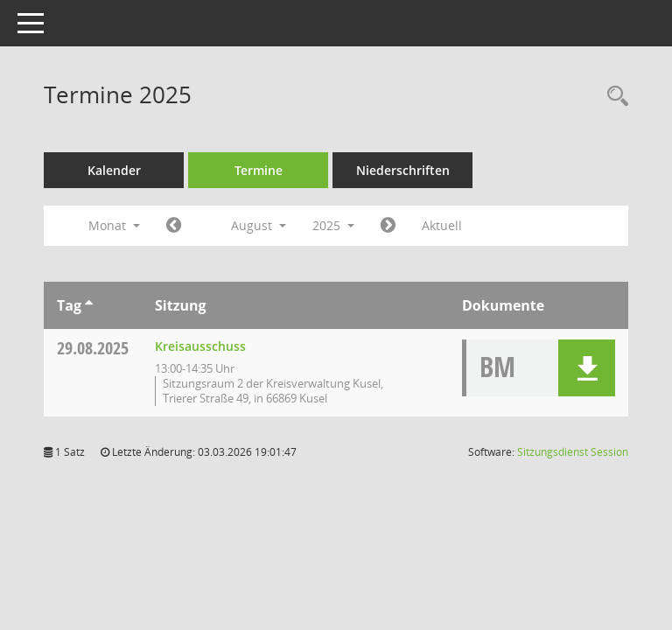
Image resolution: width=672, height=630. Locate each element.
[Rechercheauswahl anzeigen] (613, 97)
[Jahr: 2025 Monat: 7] (174, 226)
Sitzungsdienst (573, 452)
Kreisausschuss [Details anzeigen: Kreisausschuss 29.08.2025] (200, 346)
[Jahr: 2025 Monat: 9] (388, 226)
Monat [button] (114, 225)
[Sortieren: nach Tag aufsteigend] (89, 305)
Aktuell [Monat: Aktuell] (442, 225)
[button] (587, 368)
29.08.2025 (93, 348)
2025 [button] (333, 225)
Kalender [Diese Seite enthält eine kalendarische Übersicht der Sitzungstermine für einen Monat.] (114, 170)
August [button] (259, 225)
